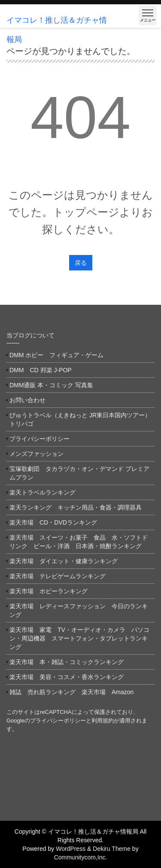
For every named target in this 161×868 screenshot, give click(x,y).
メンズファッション (36, 454)
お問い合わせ (27, 400)
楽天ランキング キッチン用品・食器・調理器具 (76, 507)
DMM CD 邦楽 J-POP (41, 370)
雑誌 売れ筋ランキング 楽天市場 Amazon (74, 692)
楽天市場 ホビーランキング (49, 591)
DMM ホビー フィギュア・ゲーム (56, 355)
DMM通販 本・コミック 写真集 (51, 385)
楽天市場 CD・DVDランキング (53, 522)
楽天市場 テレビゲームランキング (58, 576)
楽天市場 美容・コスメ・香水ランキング (67, 677)
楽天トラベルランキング (43, 492)
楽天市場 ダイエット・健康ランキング (64, 561)
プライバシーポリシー (39, 439)
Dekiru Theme (112, 849)
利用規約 (103, 721)
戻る (81, 263)
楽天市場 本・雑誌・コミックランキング (67, 662)
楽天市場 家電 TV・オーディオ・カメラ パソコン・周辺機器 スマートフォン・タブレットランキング (79, 638)
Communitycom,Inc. (81, 857)
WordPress (71, 849)
